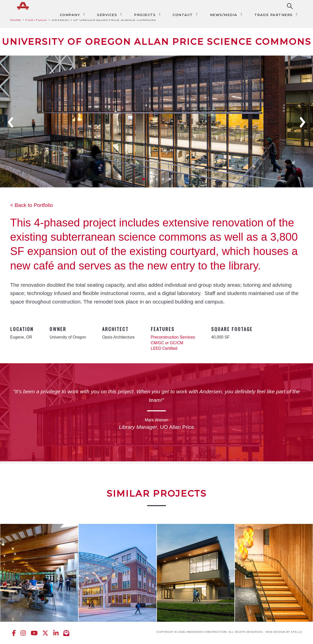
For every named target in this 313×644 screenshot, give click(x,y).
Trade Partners (274, 15)
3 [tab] (157, 179)
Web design (275, 632)
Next (302, 122)
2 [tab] (150, 179)
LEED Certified (164, 348)
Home (16, 20)
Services (107, 15)
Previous (11, 122)
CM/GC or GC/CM (167, 343)
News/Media (224, 15)
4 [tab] (163, 179)
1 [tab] (144, 179)
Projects (145, 15)
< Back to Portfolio (32, 205)
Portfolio (36, 20)
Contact (183, 15)
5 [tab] (170, 179)
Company (70, 15)
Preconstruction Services (173, 337)
